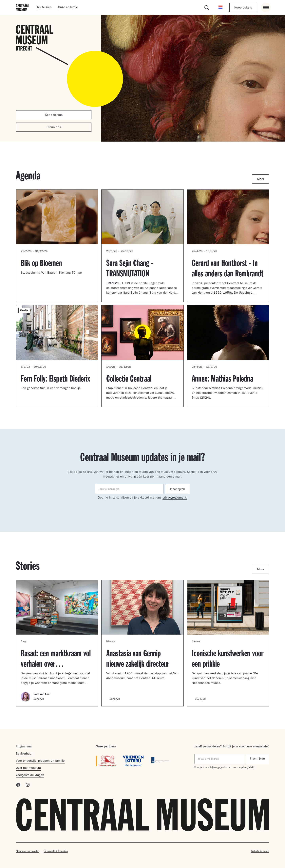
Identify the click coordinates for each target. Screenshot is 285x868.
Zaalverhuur (24, 754)
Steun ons (54, 128)
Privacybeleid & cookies (56, 851)
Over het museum (28, 768)
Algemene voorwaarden (27, 851)
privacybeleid (247, 768)
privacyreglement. (175, 498)
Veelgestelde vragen (30, 775)
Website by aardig (260, 851)
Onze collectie (68, 8)
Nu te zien (44, 8)
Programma (24, 747)
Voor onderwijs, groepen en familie (40, 761)
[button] (220, 8)
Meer (261, 179)
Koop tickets (243, 8)
